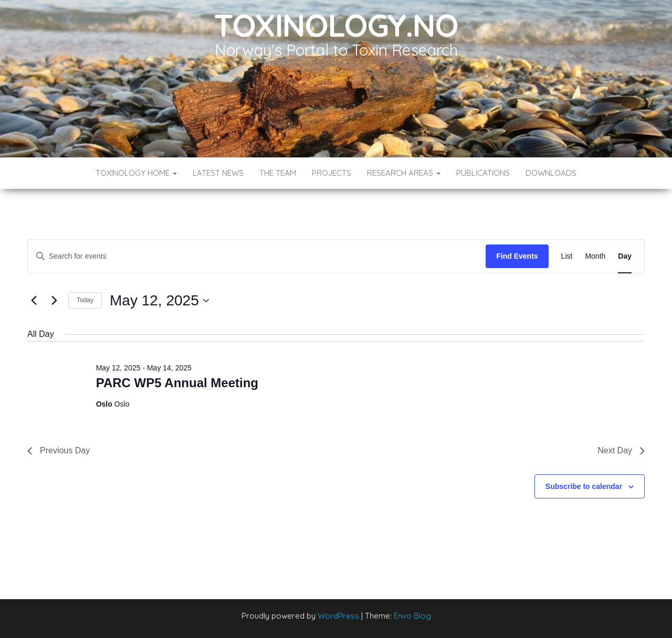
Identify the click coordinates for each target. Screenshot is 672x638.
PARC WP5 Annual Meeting (177, 383)
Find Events (517, 256)
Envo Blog (412, 616)
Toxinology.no (336, 25)
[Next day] (54, 301)
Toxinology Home (136, 173)
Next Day (621, 450)
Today (85, 300)
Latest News (218, 173)
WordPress (338, 616)
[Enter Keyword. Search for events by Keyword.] (257, 256)
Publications (483, 173)
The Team (278, 173)
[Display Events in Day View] (625, 256)
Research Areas (404, 173)
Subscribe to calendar (584, 486)
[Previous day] (34, 301)
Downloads (551, 173)
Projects (332, 173)
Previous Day (59, 450)
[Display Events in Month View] (595, 256)
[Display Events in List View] (567, 256)
